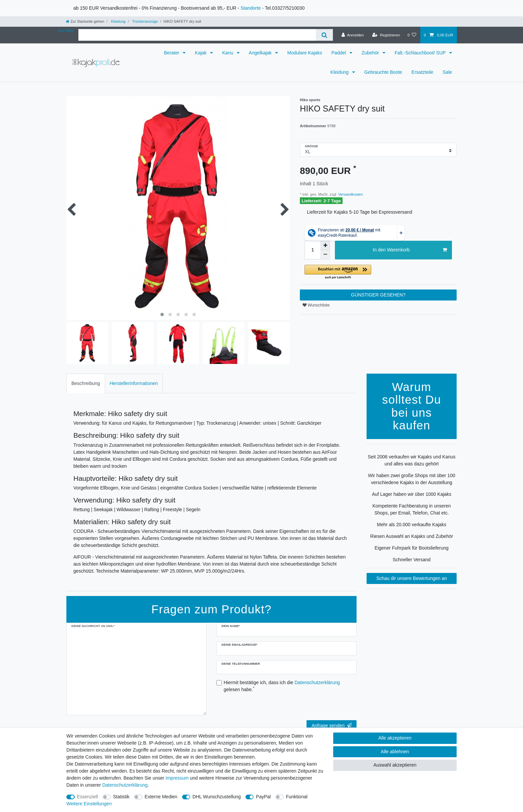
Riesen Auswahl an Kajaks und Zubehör (412, 536)
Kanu (228, 53)
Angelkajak (261, 53)
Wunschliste (316, 305)
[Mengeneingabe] (313, 250)
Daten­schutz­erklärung (125, 785)
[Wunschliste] (412, 35)
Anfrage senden (332, 726)
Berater (172, 53)
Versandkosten (350, 194)
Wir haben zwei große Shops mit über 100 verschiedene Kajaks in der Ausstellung (411, 479)
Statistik (121, 797)
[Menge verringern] (325, 255)
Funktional (297, 797)
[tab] (86, 383)
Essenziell (88, 797)
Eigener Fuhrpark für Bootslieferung (412, 548)
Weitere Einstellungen (89, 804)
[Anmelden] (353, 35)
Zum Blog (65, 30)
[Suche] (324, 35)
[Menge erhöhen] (325, 245)
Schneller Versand (412, 560)
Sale (447, 72)
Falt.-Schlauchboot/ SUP (421, 53)
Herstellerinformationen (134, 383)
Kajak (201, 53)
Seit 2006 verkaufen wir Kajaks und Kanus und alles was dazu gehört (411, 460)
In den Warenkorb (410, 250)
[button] (378, 272)
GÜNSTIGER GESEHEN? (378, 295)
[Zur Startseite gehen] (85, 21)
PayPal (263, 797)
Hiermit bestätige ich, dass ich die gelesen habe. (282, 686)
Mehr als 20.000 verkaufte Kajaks (412, 525)
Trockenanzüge (144, 21)
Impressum (177, 778)
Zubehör (371, 53)
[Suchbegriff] (197, 35)
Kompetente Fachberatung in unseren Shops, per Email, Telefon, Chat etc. (411, 509)
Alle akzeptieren (395, 738)
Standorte (251, 8)
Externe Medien (161, 797)
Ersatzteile (422, 72)
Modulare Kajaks (305, 53)
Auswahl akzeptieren (395, 765)
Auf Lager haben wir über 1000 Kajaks (412, 494)
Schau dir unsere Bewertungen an (412, 578)
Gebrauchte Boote (383, 72)
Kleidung (118, 21)
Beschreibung (86, 383)
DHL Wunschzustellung (217, 797)
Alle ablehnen (395, 752)
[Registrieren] (386, 35)
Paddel (339, 53)
